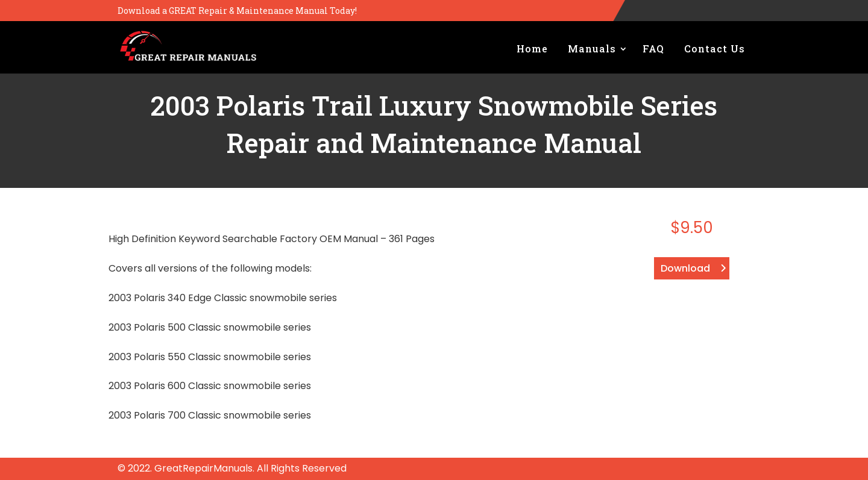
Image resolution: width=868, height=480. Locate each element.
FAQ (653, 48)
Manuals (592, 48)
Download (685, 268)
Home (532, 48)
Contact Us (715, 48)
